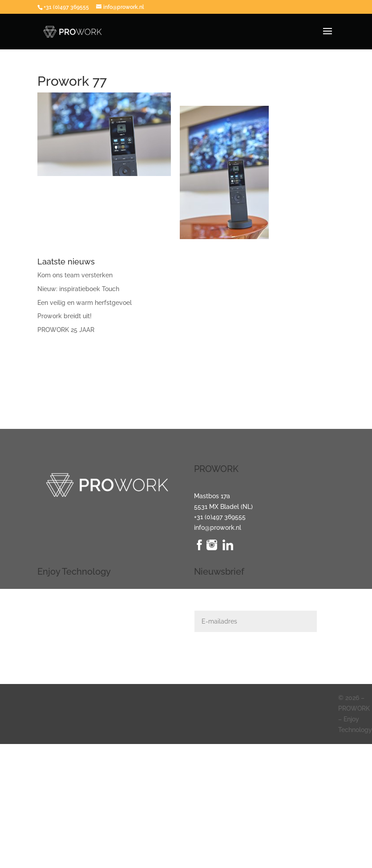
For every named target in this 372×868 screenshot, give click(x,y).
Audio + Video (57, 609)
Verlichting (53, 599)
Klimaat (49, 641)
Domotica (51, 620)
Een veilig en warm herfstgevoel (85, 303)
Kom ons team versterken (75, 275)
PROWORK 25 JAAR (66, 330)
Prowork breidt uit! (65, 316)
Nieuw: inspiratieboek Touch (78, 289)
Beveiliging (53, 630)
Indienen (332, 658)
